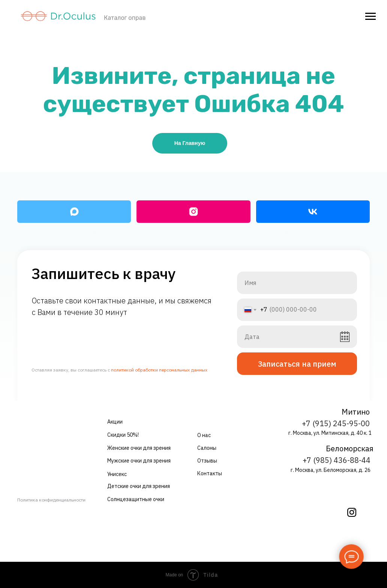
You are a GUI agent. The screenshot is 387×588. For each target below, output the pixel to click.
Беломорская (350, 448)
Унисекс (117, 474)
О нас (204, 435)
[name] (297, 283)
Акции (115, 422)
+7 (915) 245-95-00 (336, 423)
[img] (352, 512)
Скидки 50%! (123, 435)
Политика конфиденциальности (51, 500)
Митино (356, 412)
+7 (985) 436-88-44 (337, 460)
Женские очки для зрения (139, 448)
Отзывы (207, 461)
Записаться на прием (297, 364)
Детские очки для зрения (139, 486)
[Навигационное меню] (370, 16)
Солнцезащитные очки (136, 499)
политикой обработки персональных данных (159, 370)
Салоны (207, 448)
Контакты (210, 473)
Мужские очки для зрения (139, 461)
